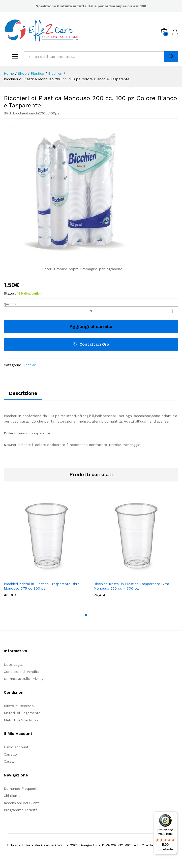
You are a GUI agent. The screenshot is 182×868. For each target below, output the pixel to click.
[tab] (23, 395)
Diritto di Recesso (19, 706)
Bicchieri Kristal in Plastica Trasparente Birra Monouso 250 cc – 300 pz (131, 586)
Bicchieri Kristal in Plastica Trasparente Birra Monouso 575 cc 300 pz (42, 586)
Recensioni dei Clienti (22, 803)
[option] (46, 549)
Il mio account (16, 747)
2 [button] (91, 615)
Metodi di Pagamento (22, 713)
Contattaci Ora (91, 344)
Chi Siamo (12, 796)
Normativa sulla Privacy (24, 679)
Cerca (171, 57)
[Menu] (174, 814)
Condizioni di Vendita (22, 672)
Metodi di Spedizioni (21, 720)
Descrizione (23, 393)
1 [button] (86, 615)
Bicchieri (29, 365)
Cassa (9, 761)
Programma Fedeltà (21, 810)
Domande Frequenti (21, 789)
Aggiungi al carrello (91, 326)
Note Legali (14, 665)
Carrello (10, 754)
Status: (10, 293)
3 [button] (96, 615)
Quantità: (10, 304)
